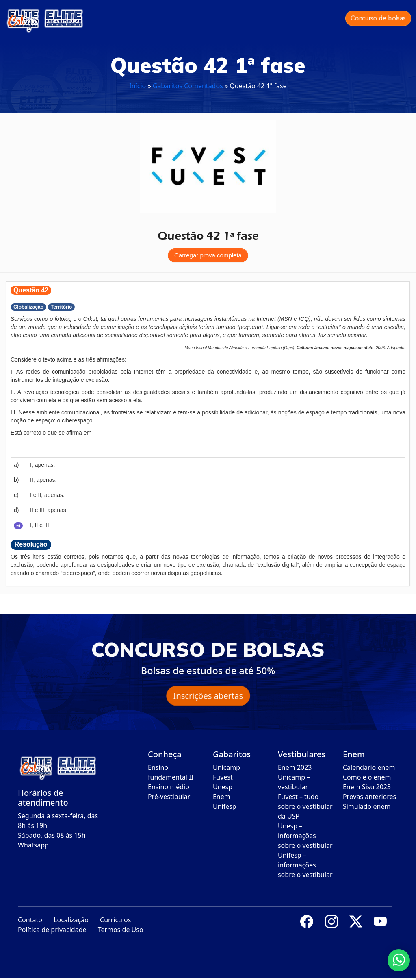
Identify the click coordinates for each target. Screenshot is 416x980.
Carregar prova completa (208, 255)
